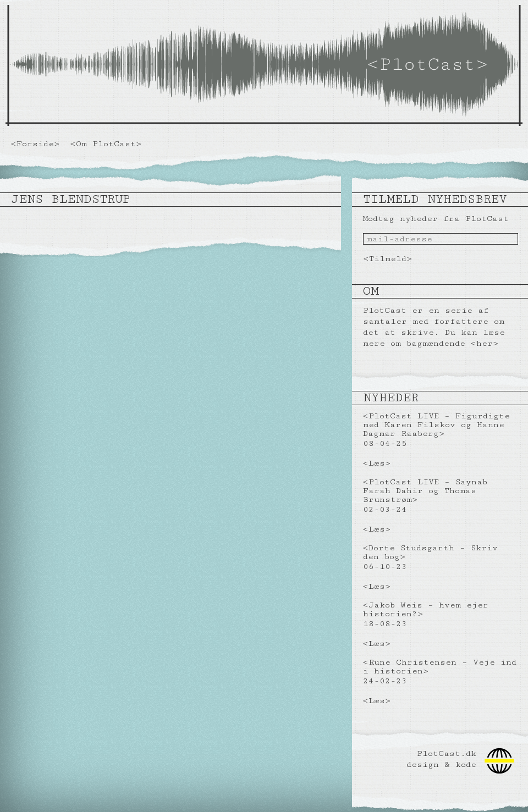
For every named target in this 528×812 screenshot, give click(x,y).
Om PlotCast (106, 144)
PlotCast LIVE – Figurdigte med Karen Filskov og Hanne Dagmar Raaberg (436, 425)
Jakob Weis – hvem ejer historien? (426, 609)
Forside (35, 144)
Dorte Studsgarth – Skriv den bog (430, 552)
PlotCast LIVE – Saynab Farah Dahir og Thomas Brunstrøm (425, 491)
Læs (377, 463)
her (485, 343)
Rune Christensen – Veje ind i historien (440, 667)
